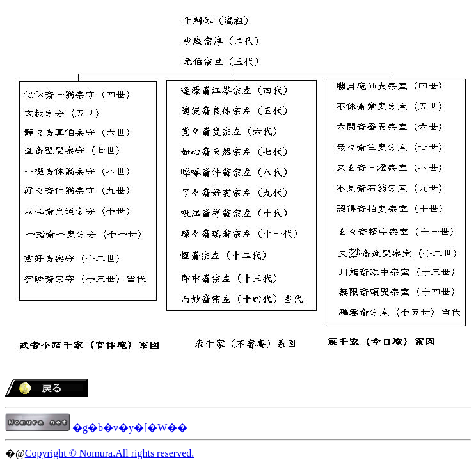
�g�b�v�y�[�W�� (96, 428)
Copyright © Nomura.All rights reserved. (110, 453)
